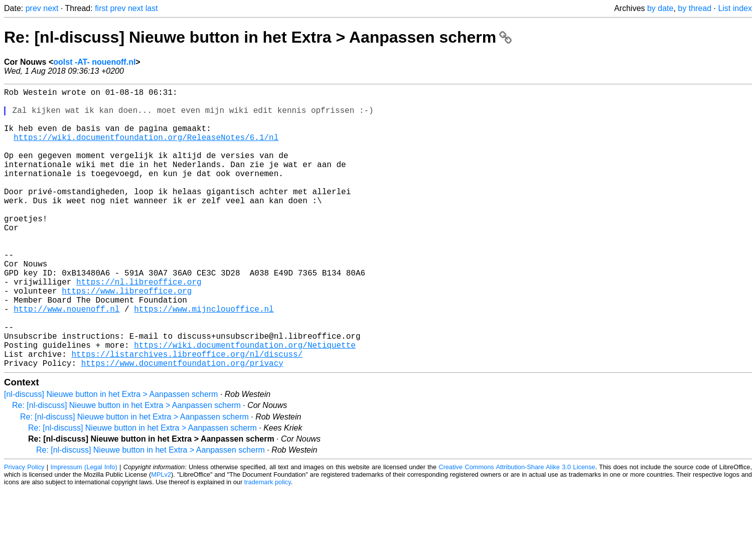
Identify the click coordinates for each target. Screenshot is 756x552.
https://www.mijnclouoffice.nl (204, 359)
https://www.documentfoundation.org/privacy (182, 425)
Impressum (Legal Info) (84, 529)
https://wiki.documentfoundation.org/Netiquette (245, 403)
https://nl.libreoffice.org (139, 326)
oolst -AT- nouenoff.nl (94, 62)
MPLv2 (161, 537)
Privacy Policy (24, 529)
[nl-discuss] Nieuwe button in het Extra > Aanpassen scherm (111, 456)
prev (33, 8)
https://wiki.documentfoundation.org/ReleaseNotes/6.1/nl (146, 149)
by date (660, 8)
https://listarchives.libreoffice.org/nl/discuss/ (187, 414)
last (152, 8)
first (101, 8)
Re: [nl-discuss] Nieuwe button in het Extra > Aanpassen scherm (258, 37)
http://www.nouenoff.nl (66, 359)
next (51, 8)
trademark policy (268, 544)
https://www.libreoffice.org (127, 337)
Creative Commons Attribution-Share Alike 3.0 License (517, 529)
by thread (695, 8)
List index (735, 8)
